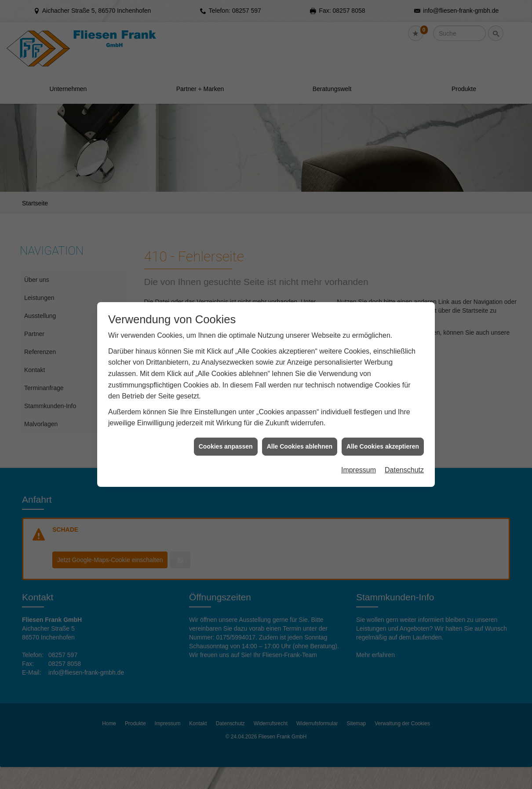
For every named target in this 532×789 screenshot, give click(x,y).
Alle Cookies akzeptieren (383, 417)
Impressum (359, 440)
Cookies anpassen (226, 417)
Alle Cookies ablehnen (300, 417)
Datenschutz (404, 440)
